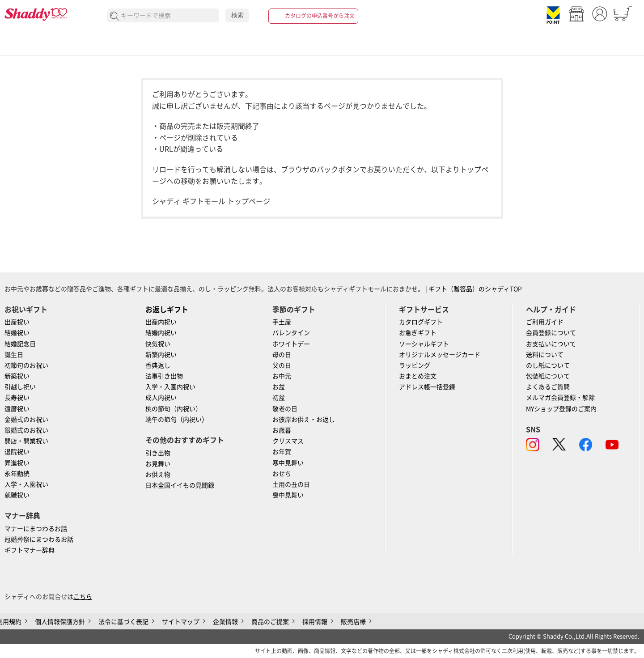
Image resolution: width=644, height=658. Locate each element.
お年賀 (282, 452)
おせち (282, 474)
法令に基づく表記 (123, 622)
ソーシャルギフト (424, 344)
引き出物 (158, 453)
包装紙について (548, 376)
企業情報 (225, 622)
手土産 (282, 322)
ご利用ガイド (545, 322)
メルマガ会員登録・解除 (560, 398)
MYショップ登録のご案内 (561, 409)
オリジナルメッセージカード (440, 355)
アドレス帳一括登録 (427, 387)
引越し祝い (20, 387)
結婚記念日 (20, 344)
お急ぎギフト (418, 333)
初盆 (279, 398)
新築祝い (17, 376)
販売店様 (353, 622)
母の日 (282, 355)
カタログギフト (421, 322)
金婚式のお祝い (26, 420)
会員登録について (551, 333)
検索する (115, 16)
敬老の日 (285, 409)
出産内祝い (161, 322)
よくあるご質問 (548, 387)
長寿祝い (17, 398)
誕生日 (14, 355)
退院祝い (17, 452)
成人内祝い (161, 398)
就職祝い (17, 495)
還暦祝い (17, 409)
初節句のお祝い (26, 365)
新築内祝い (161, 355)
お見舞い (158, 464)
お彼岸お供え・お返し (304, 420)
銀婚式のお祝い (26, 430)
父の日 (282, 365)
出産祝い (17, 322)
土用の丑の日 (291, 484)
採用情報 (315, 622)
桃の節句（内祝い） (174, 409)
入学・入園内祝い (170, 387)
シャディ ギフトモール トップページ (211, 201)
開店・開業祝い (26, 441)
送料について (545, 355)
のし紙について (548, 365)
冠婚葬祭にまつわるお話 (39, 539)
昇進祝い (17, 463)
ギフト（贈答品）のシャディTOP (475, 289)
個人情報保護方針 (60, 622)
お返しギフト (167, 310)
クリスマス (288, 441)
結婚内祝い (161, 333)
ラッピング (415, 365)
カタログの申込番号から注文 (320, 16)
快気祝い (158, 344)
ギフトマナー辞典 (30, 550)
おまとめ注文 (418, 376)
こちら (83, 597)
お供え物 (158, 475)
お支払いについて (551, 344)
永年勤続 (17, 474)
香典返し (158, 365)
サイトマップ (181, 622)
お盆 (279, 387)
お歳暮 (282, 430)
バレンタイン (291, 333)
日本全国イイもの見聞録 (180, 485)
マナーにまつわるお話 (36, 529)
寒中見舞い (288, 463)
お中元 (282, 376)
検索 (237, 15)
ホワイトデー (291, 344)
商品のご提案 (270, 622)
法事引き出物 (164, 376)
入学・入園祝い (26, 484)
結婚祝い (17, 333)
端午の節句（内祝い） (177, 420)
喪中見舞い (288, 495)
